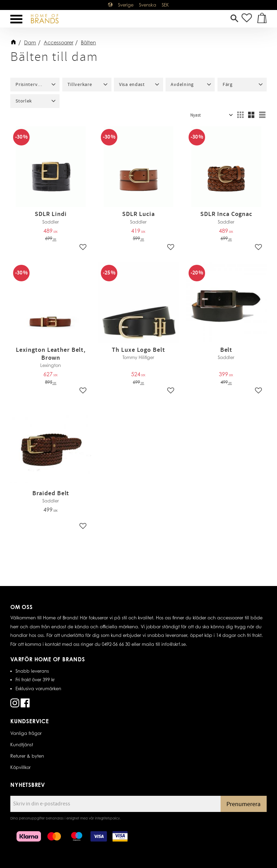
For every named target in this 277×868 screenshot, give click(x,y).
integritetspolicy (107, 818)
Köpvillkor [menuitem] (20, 767)
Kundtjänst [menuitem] (22, 745)
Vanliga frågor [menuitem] (26, 733)
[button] (16, 19)
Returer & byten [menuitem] (27, 756)
